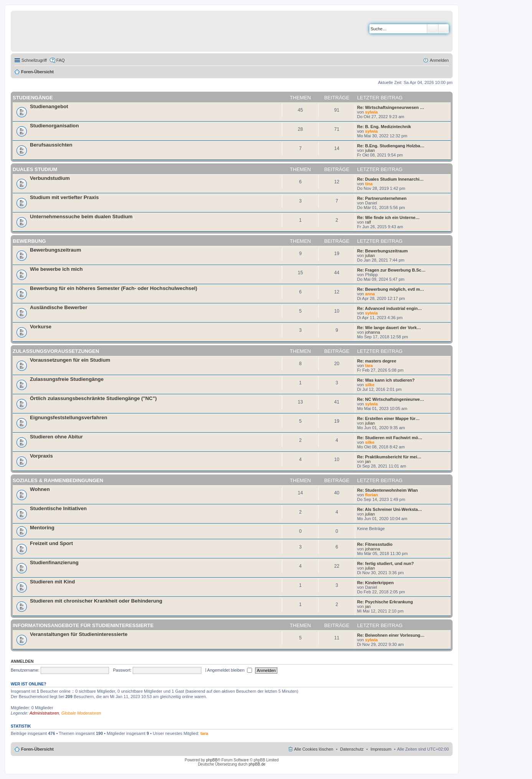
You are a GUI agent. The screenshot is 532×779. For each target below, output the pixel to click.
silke (370, 385)
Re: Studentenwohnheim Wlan (387, 490)
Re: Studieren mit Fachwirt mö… (390, 438)
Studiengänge (33, 98)
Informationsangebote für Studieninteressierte (83, 625)
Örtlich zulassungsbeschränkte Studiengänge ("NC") (93, 398)
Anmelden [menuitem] (439, 60)
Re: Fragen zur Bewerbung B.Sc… (391, 270)
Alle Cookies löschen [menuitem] (314, 749)
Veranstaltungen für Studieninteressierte (79, 634)
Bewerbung (29, 241)
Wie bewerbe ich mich (56, 269)
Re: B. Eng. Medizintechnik (384, 127)
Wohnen (40, 489)
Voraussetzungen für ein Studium (70, 360)
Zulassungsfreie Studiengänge (67, 379)
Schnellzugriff (34, 60)
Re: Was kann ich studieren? (386, 380)
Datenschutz (352, 749)
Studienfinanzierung (54, 562)
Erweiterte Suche (444, 29)
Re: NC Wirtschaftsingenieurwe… (391, 399)
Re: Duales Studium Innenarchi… (390, 179)
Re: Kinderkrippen (375, 583)
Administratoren (44, 713)
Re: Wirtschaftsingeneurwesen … (391, 107)
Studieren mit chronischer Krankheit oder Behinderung (96, 601)
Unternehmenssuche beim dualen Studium (81, 217)
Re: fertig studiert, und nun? (385, 563)
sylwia (371, 112)
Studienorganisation (54, 126)
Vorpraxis (41, 456)
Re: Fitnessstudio (375, 544)
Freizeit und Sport (51, 543)
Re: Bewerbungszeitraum (382, 251)
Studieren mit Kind (52, 582)
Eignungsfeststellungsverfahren (69, 417)
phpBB (212, 760)
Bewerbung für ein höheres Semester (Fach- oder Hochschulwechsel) (114, 288)
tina (369, 184)
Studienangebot (49, 106)
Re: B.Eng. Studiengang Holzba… (391, 146)
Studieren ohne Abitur (56, 437)
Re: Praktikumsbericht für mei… (389, 457)
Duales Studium (35, 169)
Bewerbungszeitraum (55, 250)
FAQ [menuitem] (61, 60)
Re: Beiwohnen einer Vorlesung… (391, 635)
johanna (373, 332)
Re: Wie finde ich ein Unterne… (388, 217)
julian (370, 150)
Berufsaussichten (51, 145)
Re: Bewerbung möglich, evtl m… (391, 289)
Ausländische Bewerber (59, 307)
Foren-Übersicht (37, 72)
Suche (433, 29)
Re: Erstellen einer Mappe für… (388, 418)
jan (368, 461)
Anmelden (22, 661)
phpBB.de (257, 764)
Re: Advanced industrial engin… (390, 308)
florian (372, 495)
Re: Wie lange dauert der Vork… (389, 328)
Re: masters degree (377, 361)
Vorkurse (41, 327)
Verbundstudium (50, 178)
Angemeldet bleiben (230, 670)
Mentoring (42, 528)
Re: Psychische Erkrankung (385, 602)
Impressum (381, 749)
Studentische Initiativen (58, 508)
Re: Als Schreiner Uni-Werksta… (390, 509)
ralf (368, 222)
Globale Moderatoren (81, 713)
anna (370, 294)
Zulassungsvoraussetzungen (56, 351)
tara (369, 366)
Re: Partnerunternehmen (382, 198)
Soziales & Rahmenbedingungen (58, 480)
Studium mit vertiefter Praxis (64, 197)
